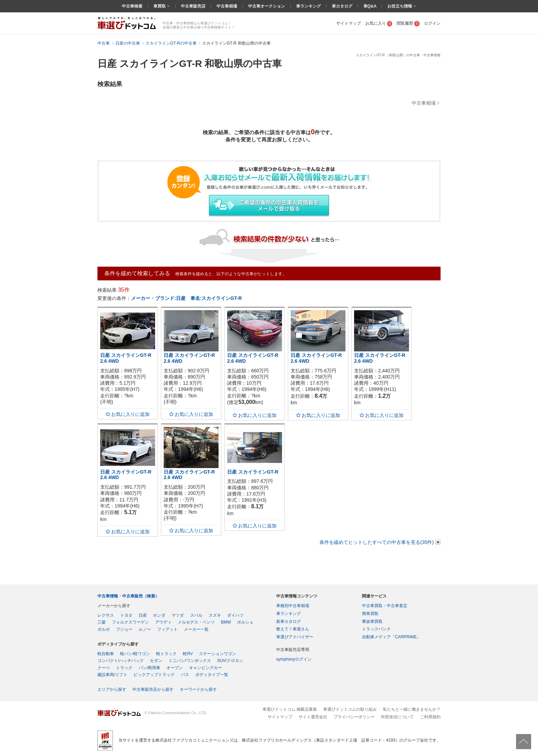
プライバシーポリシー (354, 717)
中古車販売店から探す (153, 689)
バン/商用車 (149, 668)
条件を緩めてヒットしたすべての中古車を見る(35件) (377, 542)
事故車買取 (372, 621)
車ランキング (308, 6)
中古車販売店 (193, 6)
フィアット (167, 629)
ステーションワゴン (218, 654)
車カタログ (342, 6)
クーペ (104, 668)
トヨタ (126, 615)
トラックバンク (376, 629)
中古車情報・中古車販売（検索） (128, 596)
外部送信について (397, 717)
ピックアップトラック (154, 675)
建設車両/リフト (112, 675)
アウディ (163, 622)
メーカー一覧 (196, 629)
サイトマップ (349, 23)
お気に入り (379, 23)
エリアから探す (112, 689)
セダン (156, 661)
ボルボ (104, 629)
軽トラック (166, 654)
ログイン (432, 23)
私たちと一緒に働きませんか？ (412, 709)
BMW (226, 622)
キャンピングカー (206, 668)
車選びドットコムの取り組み (350, 709)
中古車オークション (267, 6)
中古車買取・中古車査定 (385, 606)
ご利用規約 (430, 717)
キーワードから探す (198, 689)
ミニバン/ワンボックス (190, 661)
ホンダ (159, 615)
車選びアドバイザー (295, 637)
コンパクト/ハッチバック (121, 661)
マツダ (178, 615)
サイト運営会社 (313, 717)
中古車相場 (227, 6)
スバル (196, 615)
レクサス (106, 615)
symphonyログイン (294, 659)
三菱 (102, 622)
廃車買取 (370, 614)
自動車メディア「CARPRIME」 (391, 637)
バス (185, 675)
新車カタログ (289, 621)
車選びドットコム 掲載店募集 (290, 709)
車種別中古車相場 (293, 606)
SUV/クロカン (230, 661)
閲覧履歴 (408, 23)
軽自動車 (106, 654)
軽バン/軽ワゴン (135, 654)
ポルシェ (245, 622)
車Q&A (370, 6)
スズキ (215, 615)
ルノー (145, 629)
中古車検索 (132, 6)
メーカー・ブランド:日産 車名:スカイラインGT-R (186, 298)
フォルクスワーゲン (130, 622)
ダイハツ (235, 615)
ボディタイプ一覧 (212, 675)
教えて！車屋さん (293, 629)
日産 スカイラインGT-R (253, 472)
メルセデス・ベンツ (196, 622)
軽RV (188, 654)
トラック (124, 668)
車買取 (160, 6)
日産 (143, 615)
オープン (175, 668)
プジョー (124, 629)
